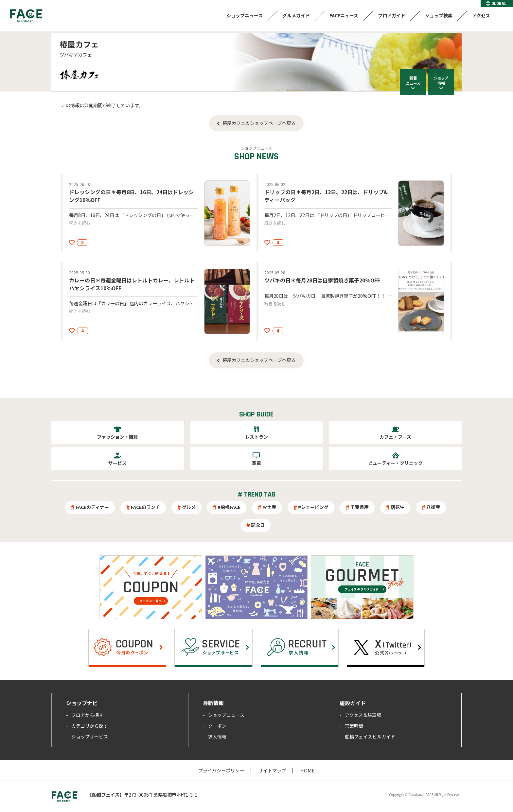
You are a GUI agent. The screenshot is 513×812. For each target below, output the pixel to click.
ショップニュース (245, 15)
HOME (308, 770)
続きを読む (80, 223)
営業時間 (354, 726)
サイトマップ (272, 770)
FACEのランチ (145, 507)
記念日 (258, 525)
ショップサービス (90, 736)
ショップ (441, 80)
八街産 (433, 507)
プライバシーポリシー (221, 770)
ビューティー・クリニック (395, 463)
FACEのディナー (92, 507)
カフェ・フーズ (395, 437)
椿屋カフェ (79, 44)
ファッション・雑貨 (117, 437)
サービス (117, 463)
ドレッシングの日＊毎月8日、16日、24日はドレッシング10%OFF (131, 196)
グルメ (189, 507)
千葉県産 (360, 507)
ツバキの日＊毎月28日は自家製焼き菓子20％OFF (322, 280)
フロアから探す (87, 715)
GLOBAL (496, 4)
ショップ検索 (439, 15)
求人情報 (217, 736)
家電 (256, 463)
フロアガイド (392, 15)
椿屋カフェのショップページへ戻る (259, 123)
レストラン (256, 437)
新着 (413, 80)
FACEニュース (344, 15)
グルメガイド (296, 15)
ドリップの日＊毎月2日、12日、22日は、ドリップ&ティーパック (326, 196)
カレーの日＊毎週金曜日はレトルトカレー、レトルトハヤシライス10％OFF (132, 284)
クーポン (217, 726)
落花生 (398, 507)
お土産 (269, 507)
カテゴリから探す (90, 726)
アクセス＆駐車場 (363, 715)
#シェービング (313, 507)
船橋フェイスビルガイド (370, 736)
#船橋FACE (229, 507)
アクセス (481, 15)
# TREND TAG (256, 495)
